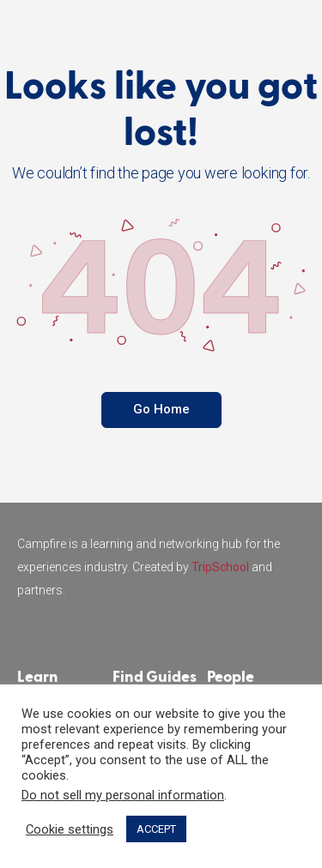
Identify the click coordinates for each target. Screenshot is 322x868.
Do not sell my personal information (123, 795)
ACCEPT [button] (156, 829)
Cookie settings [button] (70, 829)
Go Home (161, 409)
